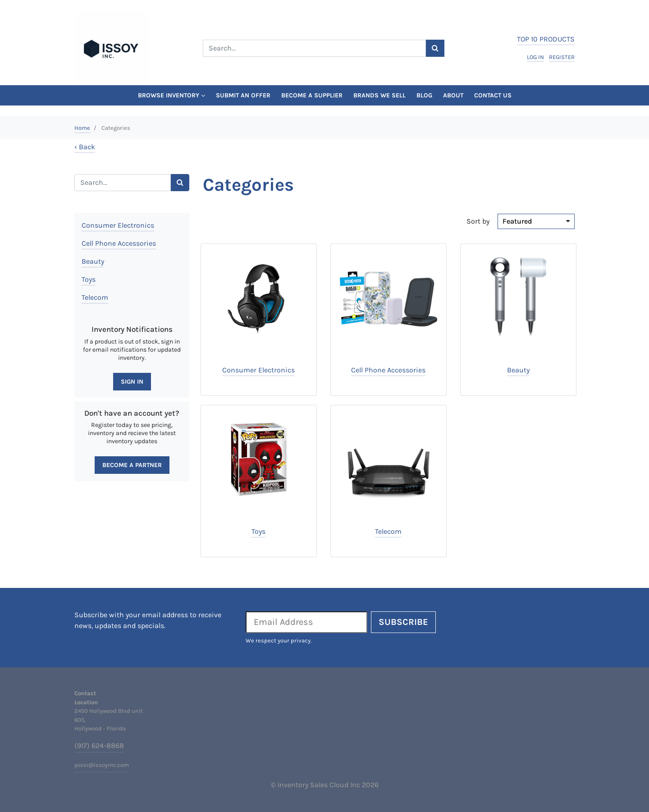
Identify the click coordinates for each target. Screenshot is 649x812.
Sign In (132, 382)
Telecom (95, 297)
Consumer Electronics (118, 225)
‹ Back (85, 147)
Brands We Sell (379, 95)
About (453, 95)
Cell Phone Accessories (119, 243)
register (562, 57)
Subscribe (403, 622)
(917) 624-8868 (99, 745)
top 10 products (546, 39)
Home (82, 128)
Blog (424, 95)
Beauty (93, 261)
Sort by (478, 221)
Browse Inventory (171, 95)
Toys (89, 279)
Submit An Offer (243, 95)
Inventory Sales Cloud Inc (319, 785)
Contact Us (493, 95)
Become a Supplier (312, 95)
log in (535, 57)
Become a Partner (132, 465)
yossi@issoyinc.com (102, 765)
